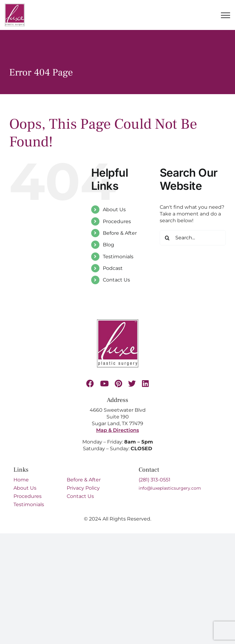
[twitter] (132, 383)
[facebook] (90, 383)
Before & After (120, 233)
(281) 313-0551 (155, 480)
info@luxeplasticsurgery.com (170, 488)
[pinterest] (118, 383)
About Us (114, 210)
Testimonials (118, 257)
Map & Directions (117, 430)
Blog (108, 245)
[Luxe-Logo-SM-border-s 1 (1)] (118, 322)
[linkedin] (145, 383)
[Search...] (193, 238)
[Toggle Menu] (226, 15)
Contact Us (116, 280)
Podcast (113, 268)
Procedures (117, 221)
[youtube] (104, 383)
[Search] (167, 238)
